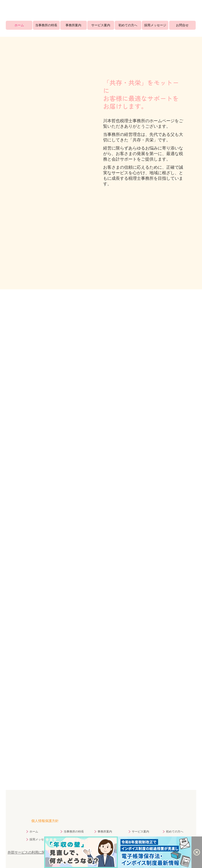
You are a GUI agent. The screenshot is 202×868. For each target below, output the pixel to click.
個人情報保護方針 (45, 821)
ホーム (19, 25)
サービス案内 (101, 25)
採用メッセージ (155, 25)
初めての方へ (128, 25)
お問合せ (182, 25)
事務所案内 (73, 25)
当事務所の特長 (46, 25)
